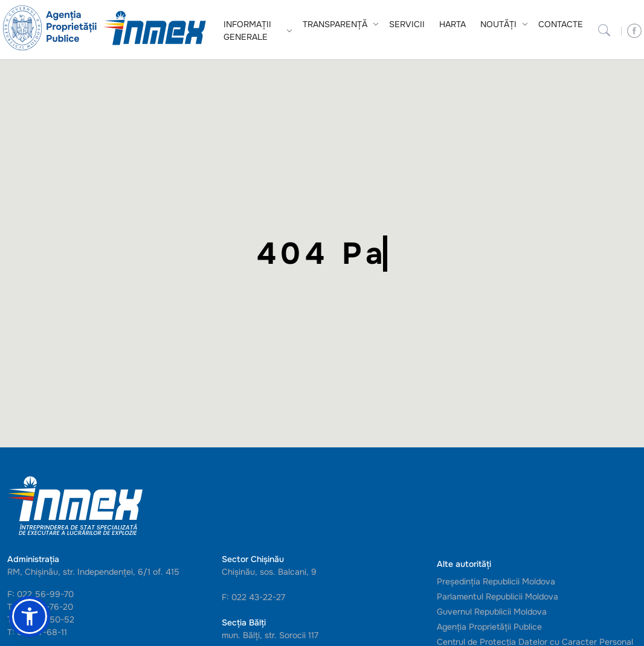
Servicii (407, 24)
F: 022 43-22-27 (253, 597)
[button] (30, 616)
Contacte (561, 24)
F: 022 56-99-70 (40, 594)
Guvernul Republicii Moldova (492, 612)
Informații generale (247, 30)
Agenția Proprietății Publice (489, 627)
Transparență (335, 24)
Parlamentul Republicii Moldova (497, 596)
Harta (452, 24)
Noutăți (498, 24)
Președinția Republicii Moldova (496, 581)
